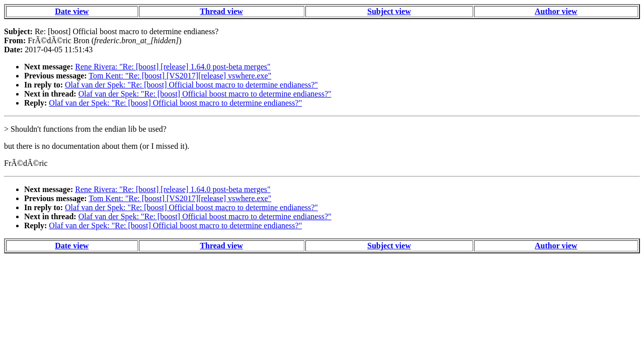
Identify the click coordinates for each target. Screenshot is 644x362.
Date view (72, 11)
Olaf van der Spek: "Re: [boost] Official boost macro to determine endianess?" (191, 85)
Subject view (389, 11)
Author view (556, 11)
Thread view (221, 11)
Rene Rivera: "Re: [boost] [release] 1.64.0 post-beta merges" (173, 67)
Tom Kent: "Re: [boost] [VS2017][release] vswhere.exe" (180, 76)
